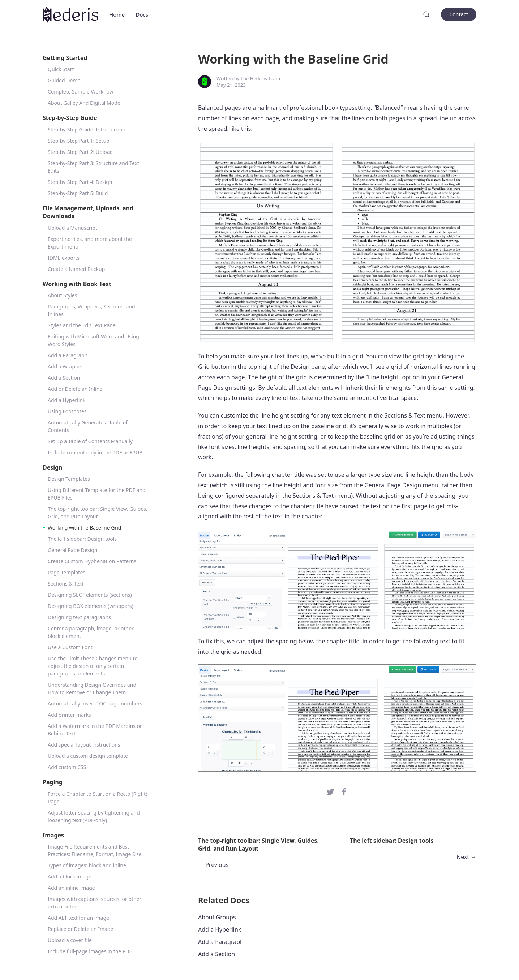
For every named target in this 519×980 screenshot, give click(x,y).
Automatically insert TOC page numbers (95, 703)
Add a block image (70, 877)
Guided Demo (64, 80)
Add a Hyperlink (67, 400)
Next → (466, 857)
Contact (459, 14)
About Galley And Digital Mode (84, 103)
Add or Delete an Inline (75, 389)
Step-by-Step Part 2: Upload (80, 152)
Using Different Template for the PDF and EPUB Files (97, 494)
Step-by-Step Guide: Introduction (87, 129)
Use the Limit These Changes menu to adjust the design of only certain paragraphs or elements (93, 666)
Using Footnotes (67, 411)
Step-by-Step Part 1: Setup (79, 141)
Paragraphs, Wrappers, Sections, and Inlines (91, 310)
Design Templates (69, 479)
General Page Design (72, 550)
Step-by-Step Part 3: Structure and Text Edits (93, 167)
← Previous (213, 865)
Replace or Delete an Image (80, 929)
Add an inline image (71, 888)
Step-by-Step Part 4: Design (80, 182)
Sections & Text (66, 584)
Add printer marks (69, 715)
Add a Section (64, 378)
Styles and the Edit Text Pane (82, 325)
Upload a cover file (70, 940)
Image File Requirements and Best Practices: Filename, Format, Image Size (95, 850)
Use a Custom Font (70, 647)
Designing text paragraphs (79, 617)
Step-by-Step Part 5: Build (78, 193)
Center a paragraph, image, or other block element (91, 632)
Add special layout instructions (84, 745)
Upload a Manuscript (72, 228)
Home (117, 14)
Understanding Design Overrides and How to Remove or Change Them (92, 688)
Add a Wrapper (65, 366)
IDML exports (64, 258)
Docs (142, 14)
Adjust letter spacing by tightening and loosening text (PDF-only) (94, 816)
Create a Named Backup (76, 269)
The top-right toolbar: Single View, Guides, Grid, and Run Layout (98, 513)
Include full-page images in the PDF (90, 951)
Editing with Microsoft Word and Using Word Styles (93, 340)
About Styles (62, 295)
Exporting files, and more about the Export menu (90, 243)
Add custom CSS (67, 767)
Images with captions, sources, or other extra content (95, 903)
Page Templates (67, 572)
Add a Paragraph (68, 355)
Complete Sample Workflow (81, 92)
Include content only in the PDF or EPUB (95, 452)
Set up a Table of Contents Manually (90, 441)
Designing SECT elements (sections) (90, 595)
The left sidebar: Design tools (82, 539)
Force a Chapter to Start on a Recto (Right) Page (97, 798)
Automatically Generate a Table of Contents (88, 426)
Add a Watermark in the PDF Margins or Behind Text (95, 730)
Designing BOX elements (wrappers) (91, 606)
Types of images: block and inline (87, 865)
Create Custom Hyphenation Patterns (92, 561)
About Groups (217, 917)
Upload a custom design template (88, 756)
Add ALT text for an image (78, 918)
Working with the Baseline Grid (84, 528)
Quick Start (61, 69)
